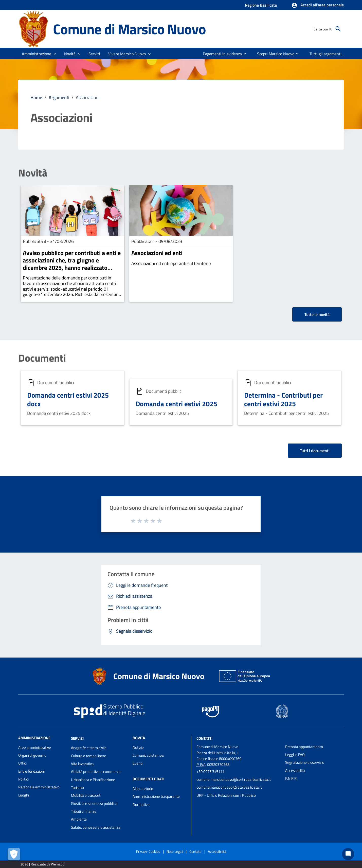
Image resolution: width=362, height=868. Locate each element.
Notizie (138, 747)
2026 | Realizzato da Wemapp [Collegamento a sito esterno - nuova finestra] (42, 864)
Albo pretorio (143, 789)
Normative (141, 804)
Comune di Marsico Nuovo (129, 29)
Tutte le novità (317, 314)
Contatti (204, 738)
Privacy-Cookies (148, 851)
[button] (318, 5)
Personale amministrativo (39, 787)
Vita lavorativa (82, 764)
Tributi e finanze (84, 811)
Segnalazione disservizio (305, 762)
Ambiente (79, 819)
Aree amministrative (35, 747)
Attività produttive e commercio (96, 772)
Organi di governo (32, 755)
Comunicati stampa (148, 755)
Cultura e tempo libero (89, 756)
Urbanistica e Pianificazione (93, 780)
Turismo (77, 787)
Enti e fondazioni (31, 771)
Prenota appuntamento (304, 747)
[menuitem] (220, 54)
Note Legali (175, 851)
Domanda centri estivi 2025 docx (68, 399)
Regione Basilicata (261, 5)
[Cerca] (338, 29)
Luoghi (24, 795)
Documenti (42, 358)
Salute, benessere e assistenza (96, 827)
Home (36, 98)
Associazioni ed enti (157, 253)
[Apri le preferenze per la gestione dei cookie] (14, 854)
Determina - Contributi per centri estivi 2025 (283, 399)
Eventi (138, 763)
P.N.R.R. (291, 778)
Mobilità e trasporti (86, 795)
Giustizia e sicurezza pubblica (94, 803)
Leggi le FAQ (295, 755)
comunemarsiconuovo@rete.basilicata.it (229, 787)
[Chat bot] (348, 854)
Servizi (77, 738)
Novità (33, 173)
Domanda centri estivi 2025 (176, 404)
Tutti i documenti (315, 451)
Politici (23, 779)
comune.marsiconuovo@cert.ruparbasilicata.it (234, 779)
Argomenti (59, 98)
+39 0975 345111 (210, 772)
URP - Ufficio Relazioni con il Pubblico (226, 795)
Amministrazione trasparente (156, 796)
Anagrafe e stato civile (89, 748)
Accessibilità (295, 770)
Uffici (22, 763)
